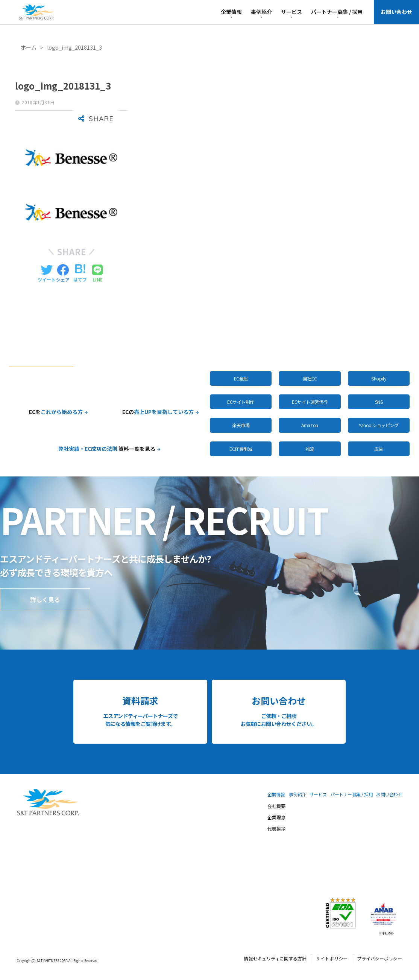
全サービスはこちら (270, 352)
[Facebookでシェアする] (63, 274)
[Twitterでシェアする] (47, 274)
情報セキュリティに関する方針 (275, 959)
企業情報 (231, 12)
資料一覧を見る (107, 449)
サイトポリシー (332, 959)
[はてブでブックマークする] (80, 274)
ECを (56, 412)
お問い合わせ (396, 12)
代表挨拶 (276, 829)
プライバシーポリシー (380, 959)
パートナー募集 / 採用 (337, 12)
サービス (291, 12)
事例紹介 (261, 12)
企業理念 (276, 818)
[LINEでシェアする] (97, 274)
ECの (158, 412)
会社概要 (276, 807)
